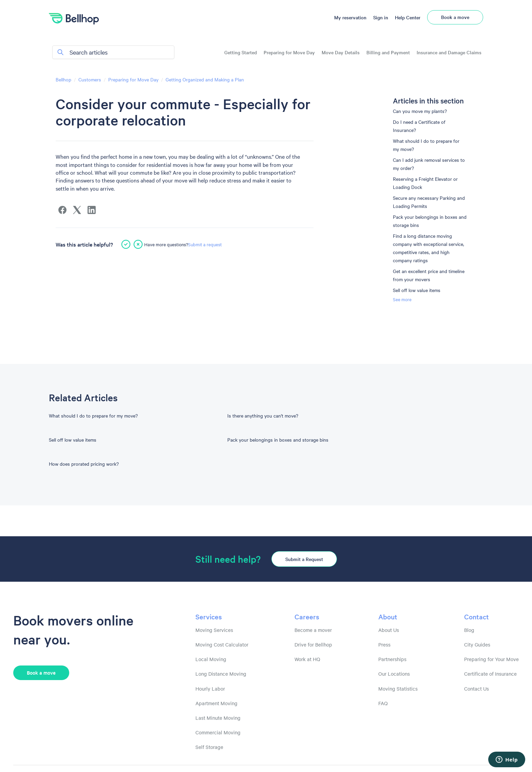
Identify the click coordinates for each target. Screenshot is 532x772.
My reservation (350, 17)
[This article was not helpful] (138, 244)
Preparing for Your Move (491, 659)
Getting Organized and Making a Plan (205, 79)
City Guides (477, 644)
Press (384, 644)
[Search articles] (113, 52)
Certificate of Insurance (490, 674)
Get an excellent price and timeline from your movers (429, 275)
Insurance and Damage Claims (449, 52)
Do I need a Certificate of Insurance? (419, 126)
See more (402, 299)
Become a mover (313, 630)
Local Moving (211, 659)
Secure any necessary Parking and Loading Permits (429, 202)
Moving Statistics (398, 689)
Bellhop (63, 79)
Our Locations (394, 674)
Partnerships (392, 659)
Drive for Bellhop (313, 644)
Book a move (455, 17)
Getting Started (241, 52)
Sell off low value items (417, 290)
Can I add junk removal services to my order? (429, 164)
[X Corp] (77, 210)
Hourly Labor (210, 689)
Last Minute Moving (218, 718)
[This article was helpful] (126, 244)
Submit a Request (304, 559)
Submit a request (205, 244)
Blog (469, 630)
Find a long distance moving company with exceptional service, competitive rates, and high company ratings (429, 248)
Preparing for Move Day (289, 52)
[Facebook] (62, 210)
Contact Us (477, 689)
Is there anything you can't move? (263, 416)
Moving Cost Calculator (222, 644)
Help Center (408, 17)
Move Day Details (341, 52)
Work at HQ (307, 659)
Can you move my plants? (420, 111)
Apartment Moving (216, 703)
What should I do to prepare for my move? (426, 145)
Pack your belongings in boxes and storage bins (430, 221)
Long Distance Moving (221, 674)
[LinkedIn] (92, 210)
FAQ (383, 703)
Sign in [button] (381, 17)
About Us (389, 630)
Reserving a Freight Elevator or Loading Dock (425, 183)
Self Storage (209, 747)
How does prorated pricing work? (84, 464)
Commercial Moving (218, 732)
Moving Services (214, 630)
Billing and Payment (388, 52)
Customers (90, 79)
